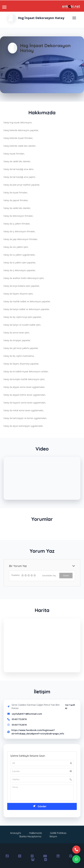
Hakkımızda (35, 833)
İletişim (53, 836)
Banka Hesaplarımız (30, 836)
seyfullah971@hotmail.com (27, 714)
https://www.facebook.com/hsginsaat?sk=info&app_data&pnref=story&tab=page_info (38, 732)
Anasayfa (16, 833)
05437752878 (19, 719)
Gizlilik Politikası (58, 833)
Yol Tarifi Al (70, 707)
